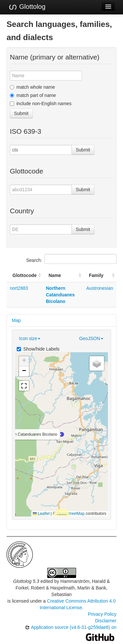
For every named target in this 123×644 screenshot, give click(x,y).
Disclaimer (106, 621)
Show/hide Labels (38, 349)
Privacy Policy (102, 614)
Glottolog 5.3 (26, 581)
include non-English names (41, 103)
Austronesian (100, 288)
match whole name (32, 87)
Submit (21, 113)
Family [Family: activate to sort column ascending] (96, 275)
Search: (71, 259)
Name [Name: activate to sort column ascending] (55, 275)
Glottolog (27, 7)
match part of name (33, 95)
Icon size (30, 338)
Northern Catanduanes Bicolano (60, 295)
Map (16, 320)
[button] (62, 434)
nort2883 (19, 288)
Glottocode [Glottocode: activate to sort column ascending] (25, 275)
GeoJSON (91, 338)
